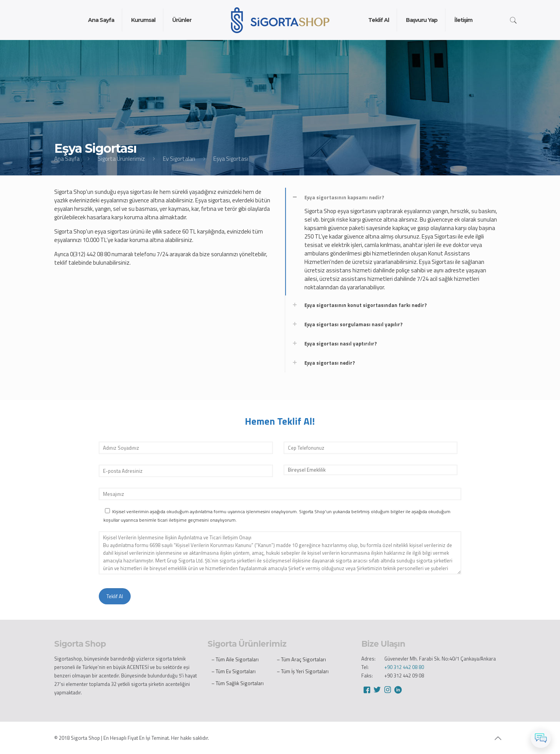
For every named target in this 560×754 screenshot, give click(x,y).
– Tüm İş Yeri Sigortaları (303, 671)
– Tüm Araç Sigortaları (301, 659)
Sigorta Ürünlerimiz (121, 159)
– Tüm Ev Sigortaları (233, 671)
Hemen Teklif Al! (280, 421)
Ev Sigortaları (179, 159)
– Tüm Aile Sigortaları (235, 659)
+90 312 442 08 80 (404, 667)
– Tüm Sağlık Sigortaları (238, 683)
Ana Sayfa (67, 159)
